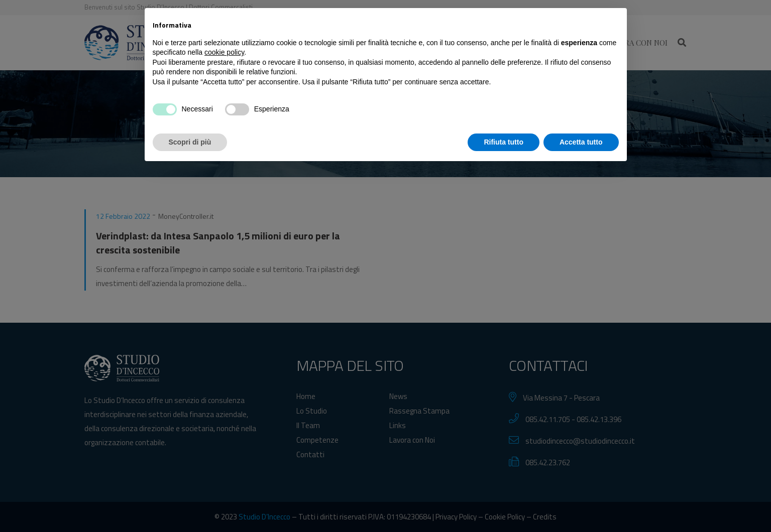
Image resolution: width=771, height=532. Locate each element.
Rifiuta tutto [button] (504, 504)
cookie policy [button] (224, 415)
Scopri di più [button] (190, 504)
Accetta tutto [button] (581, 504)
